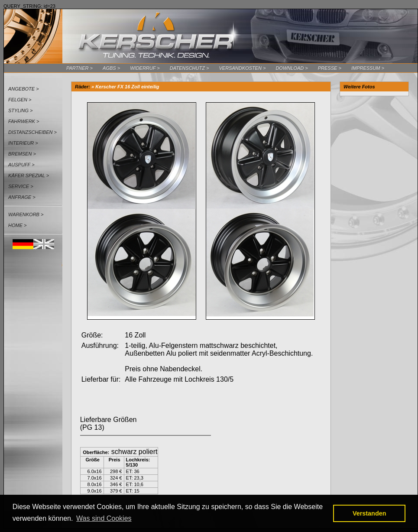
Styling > (21, 110)
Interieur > (23, 143)
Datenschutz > (190, 68)
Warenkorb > (26, 214)
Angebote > (24, 89)
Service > (21, 186)
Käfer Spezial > (29, 175)
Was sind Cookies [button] (104, 518)
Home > (17, 225)
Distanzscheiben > (32, 132)
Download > (292, 68)
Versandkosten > (242, 68)
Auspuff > (21, 165)
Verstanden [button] (369, 513)
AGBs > (111, 68)
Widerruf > (145, 68)
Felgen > (20, 100)
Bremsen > (22, 154)
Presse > (330, 68)
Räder (82, 87)
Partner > (79, 68)
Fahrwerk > (24, 121)
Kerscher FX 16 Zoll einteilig (127, 87)
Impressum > (368, 68)
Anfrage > (22, 197)
